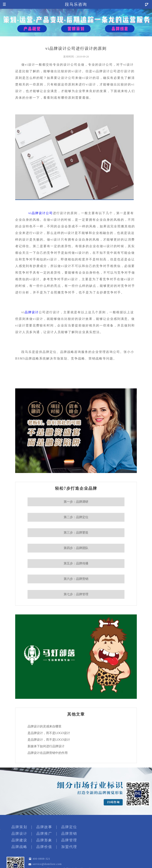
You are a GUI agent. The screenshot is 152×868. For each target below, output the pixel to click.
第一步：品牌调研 (76, 502)
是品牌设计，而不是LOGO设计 (49, 733)
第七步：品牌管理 (76, 594)
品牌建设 (19, 840)
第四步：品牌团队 (76, 548)
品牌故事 (44, 827)
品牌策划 (19, 827)
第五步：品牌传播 (76, 563)
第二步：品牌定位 (76, 517)
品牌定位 (69, 827)
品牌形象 (44, 840)
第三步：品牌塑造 (76, 533)
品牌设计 (32, 312)
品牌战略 (19, 847)
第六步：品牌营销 (76, 579)
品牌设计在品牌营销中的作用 (48, 753)
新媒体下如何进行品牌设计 (46, 746)
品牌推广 (44, 834)
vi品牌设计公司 (41, 213)
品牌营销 (69, 834)
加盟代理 (69, 847)
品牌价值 (44, 847)
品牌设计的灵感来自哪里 (44, 726)
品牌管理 (69, 840)
